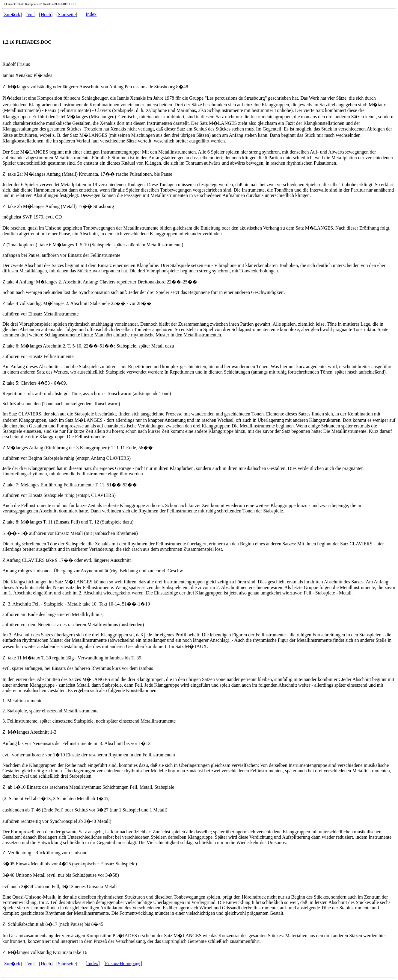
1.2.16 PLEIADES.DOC (27, 42)
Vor (30, 15)
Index (91, 14)
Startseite (67, 15)
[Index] (93, 963)
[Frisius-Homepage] (123, 963)
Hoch (46, 15)
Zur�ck (12, 15)
